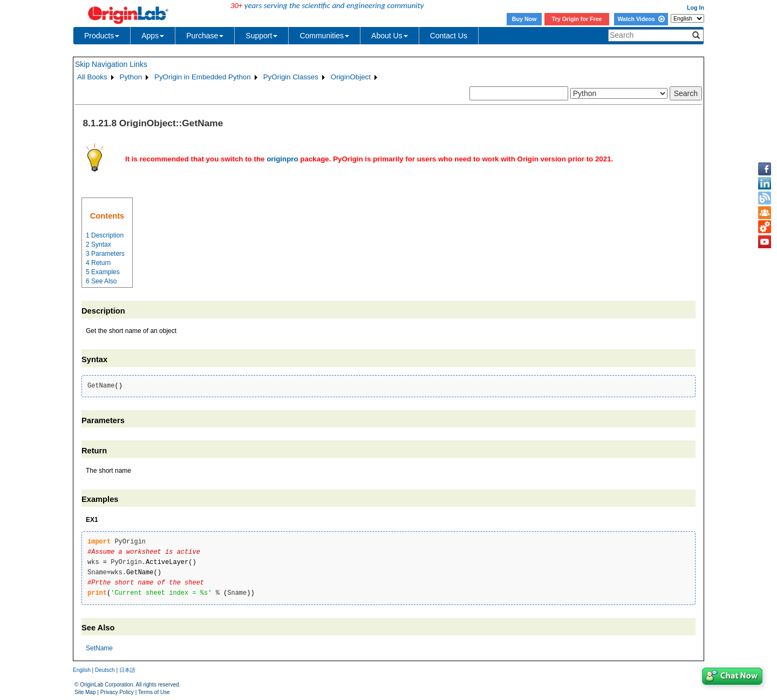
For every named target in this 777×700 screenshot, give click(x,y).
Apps (153, 36)
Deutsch (105, 670)
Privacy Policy (117, 692)
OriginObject (351, 77)
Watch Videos (641, 19)
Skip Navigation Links (111, 64)
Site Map (85, 692)
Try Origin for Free (577, 19)
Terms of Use (154, 692)
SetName (99, 648)
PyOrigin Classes (291, 77)
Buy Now (524, 19)
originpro (282, 159)
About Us (390, 36)
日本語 (127, 670)
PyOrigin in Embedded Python (203, 77)
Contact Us (449, 36)
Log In (696, 8)
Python (131, 77)
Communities (324, 36)
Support (261, 36)
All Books (92, 77)
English (82, 670)
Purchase (205, 36)
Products (102, 36)
